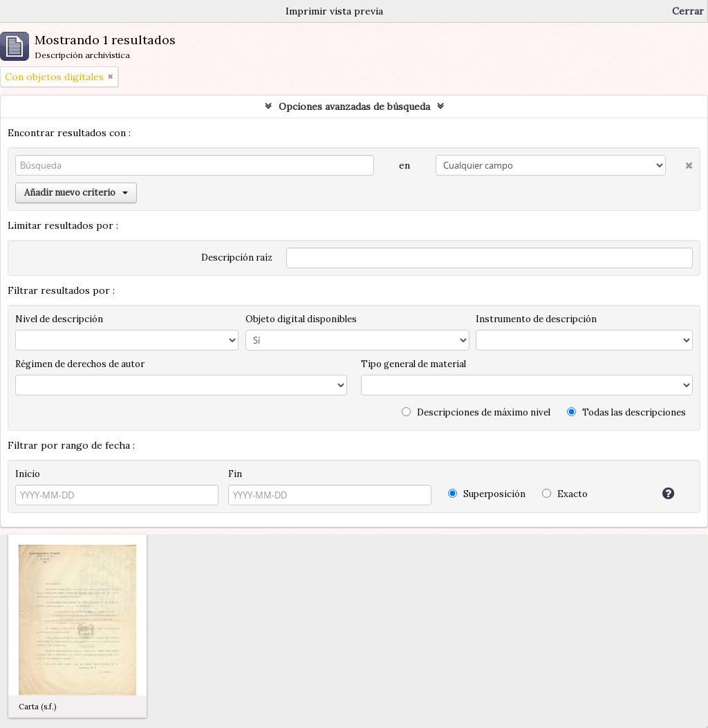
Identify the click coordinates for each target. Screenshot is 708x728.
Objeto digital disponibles (301, 319)
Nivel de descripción (59, 319)
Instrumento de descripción (536, 319)
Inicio (28, 474)
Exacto (565, 494)
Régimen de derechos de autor (80, 364)
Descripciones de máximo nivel (476, 412)
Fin (235, 474)
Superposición (487, 494)
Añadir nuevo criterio (76, 193)
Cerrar (688, 11)
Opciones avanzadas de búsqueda (354, 106)
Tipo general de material (413, 364)
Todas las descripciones (626, 412)
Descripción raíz (237, 258)
